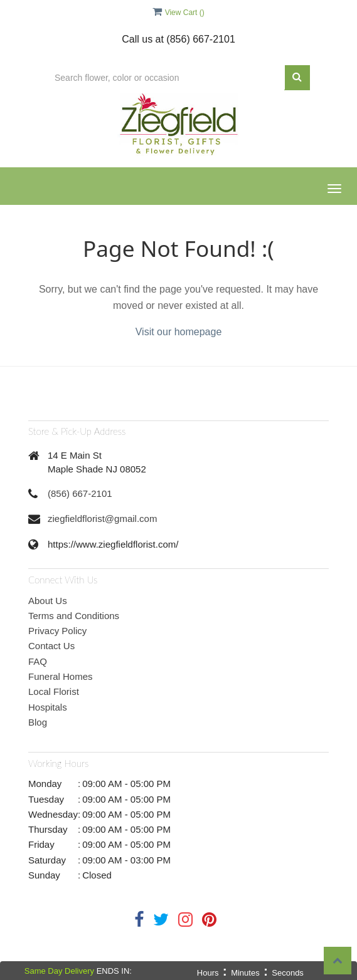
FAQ (38, 661)
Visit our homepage (179, 332)
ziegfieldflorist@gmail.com (102, 519)
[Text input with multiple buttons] (166, 77)
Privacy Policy (57, 631)
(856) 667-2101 (80, 493)
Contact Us (51, 646)
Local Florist (54, 691)
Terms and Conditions (74, 616)
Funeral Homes (61, 676)
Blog (38, 722)
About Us (48, 601)
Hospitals (48, 707)
